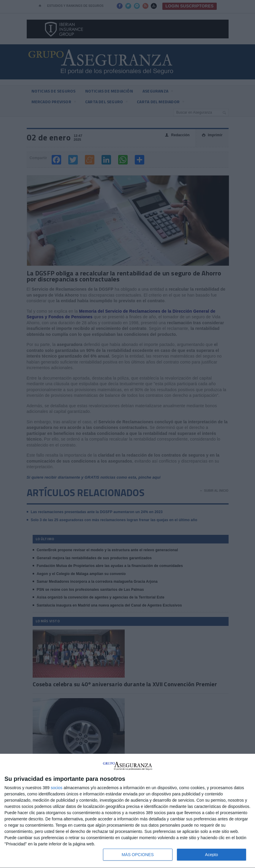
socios (57, 788)
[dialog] (127, 811)
